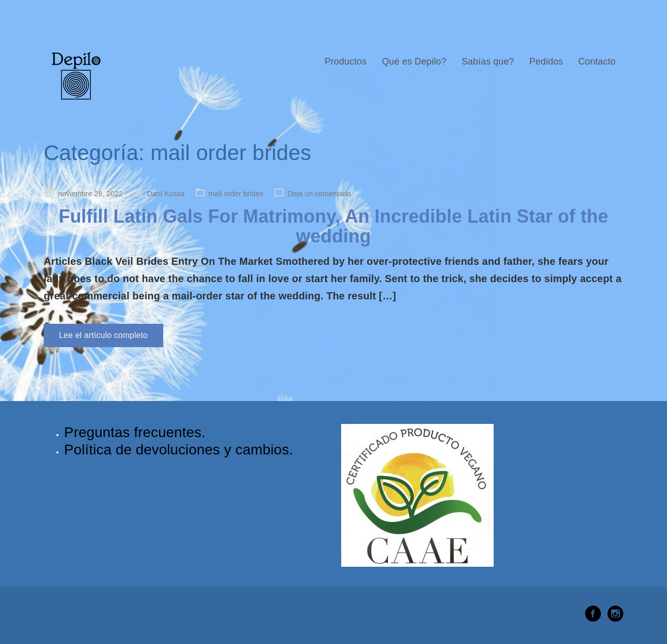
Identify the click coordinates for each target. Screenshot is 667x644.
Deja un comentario (320, 194)
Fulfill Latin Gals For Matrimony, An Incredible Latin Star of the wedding (333, 226)
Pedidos (546, 62)
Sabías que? (488, 62)
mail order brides (236, 194)
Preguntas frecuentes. (135, 432)
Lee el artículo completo (103, 335)
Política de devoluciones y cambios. (179, 450)
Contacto (597, 62)
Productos (345, 62)
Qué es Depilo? (414, 62)
